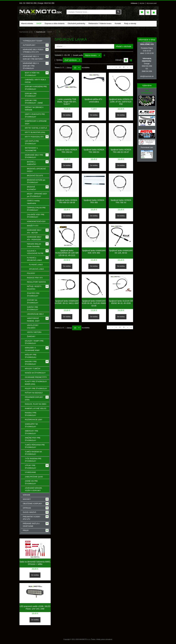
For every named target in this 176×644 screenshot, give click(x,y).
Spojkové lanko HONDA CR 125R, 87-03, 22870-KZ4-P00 (121, 102)
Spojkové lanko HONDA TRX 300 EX (94, 151)
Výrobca (59, 60)
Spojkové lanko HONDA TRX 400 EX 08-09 (67, 201)
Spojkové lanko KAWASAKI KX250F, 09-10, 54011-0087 (67, 302)
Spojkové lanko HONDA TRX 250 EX (67, 151)
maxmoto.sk (41, 32)
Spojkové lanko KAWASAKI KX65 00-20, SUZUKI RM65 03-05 (94, 303)
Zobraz (69, 68)
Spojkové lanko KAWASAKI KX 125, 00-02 (121, 252)
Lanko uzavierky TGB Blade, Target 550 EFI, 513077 (67, 102)
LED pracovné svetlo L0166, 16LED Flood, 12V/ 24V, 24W (35, 608)
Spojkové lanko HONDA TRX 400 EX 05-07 (121, 151)
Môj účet (142, 3)
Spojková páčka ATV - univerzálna (94, 100)
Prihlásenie (134, 3)
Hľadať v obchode (124, 46)
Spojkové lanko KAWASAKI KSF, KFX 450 (94, 252)
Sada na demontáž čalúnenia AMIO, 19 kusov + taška (35, 563)
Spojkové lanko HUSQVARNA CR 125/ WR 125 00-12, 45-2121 (67, 253)
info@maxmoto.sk (147, 76)
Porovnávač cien (147, 147)
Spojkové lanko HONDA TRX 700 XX (121, 201)
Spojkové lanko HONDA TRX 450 (94, 201)
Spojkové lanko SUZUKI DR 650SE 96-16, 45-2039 (121, 302)
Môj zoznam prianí (152, 3)
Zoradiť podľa (78, 55)
